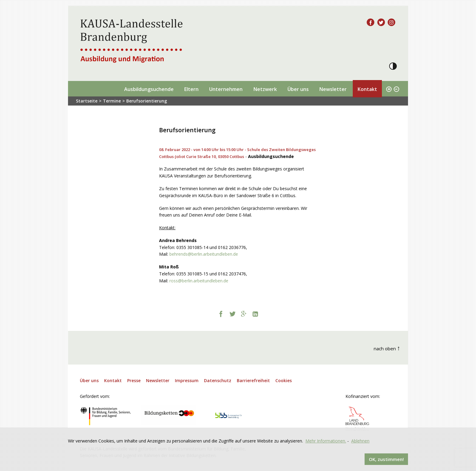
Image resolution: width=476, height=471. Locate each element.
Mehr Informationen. (326, 441)
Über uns (298, 89)
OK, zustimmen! (386, 459)
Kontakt (367, 89)
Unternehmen (226, 89)
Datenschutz (218, 380)
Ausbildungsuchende (149, 89)
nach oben (387, 348)
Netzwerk (265, 89)
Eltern (191, 89)
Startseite (87, 101)
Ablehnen (360, 441)
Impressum (187, 380)
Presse (134, 380)
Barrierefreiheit (253, 380)
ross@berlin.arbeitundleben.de (199, 281)
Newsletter (333, 89)
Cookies (284, 380)
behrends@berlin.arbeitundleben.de (204, 254)
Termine (112, 101)
